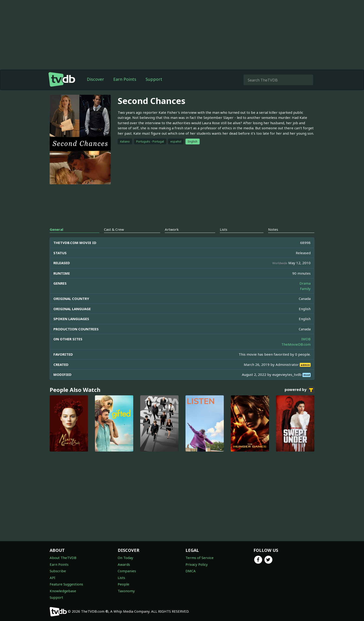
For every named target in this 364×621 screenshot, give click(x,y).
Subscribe (58, 571)
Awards (124, 564)
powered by (299, 390)
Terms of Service (200, 558)
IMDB (306, 339)
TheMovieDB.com (296, 344)
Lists (121, 578)
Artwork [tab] (172, 229)
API (52, 578)
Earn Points (125, 79)
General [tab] (56, 229)
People (123, 584)
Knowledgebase (63, 591)
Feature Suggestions (66, 584)
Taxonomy (126, 591)
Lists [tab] (224, 229)
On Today (125, 558)
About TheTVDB (63, 558)
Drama (305, 283)
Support (154, 79)
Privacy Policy (197, 564)
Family (305, 289)
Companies (127, 571)
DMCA (191, 571)
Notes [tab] (273, 229)
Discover (95, 79)
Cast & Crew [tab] (114, 229)
